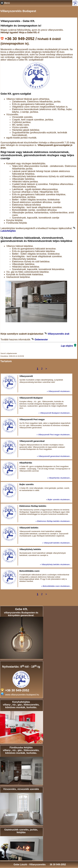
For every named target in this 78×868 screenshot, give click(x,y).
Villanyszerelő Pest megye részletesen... (55, 435)
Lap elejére (67, 346)
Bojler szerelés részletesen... (59, 500)
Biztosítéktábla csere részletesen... (57, 586)
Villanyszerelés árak (58, 334)
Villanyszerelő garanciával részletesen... (55, 456)
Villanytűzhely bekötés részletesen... (56, 564)
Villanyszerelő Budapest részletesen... (56, 413)
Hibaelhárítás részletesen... (60, 478)
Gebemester (41, 340)
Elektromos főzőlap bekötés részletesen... (54, 521)
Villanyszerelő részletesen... (60, 391)
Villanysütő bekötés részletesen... (57, 543)
